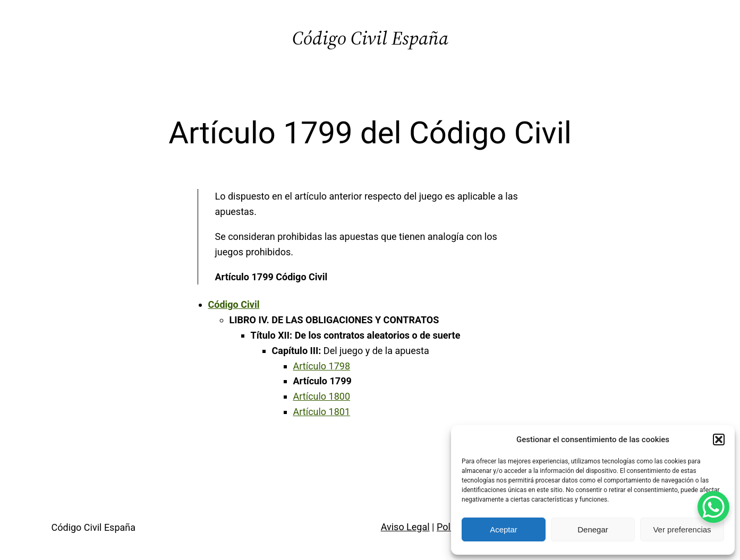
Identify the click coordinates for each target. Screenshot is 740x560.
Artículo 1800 (322, 396)
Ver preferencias (682, 529)
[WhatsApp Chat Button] (713, 507)
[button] (719, 440)
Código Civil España (370, 38)
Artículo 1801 (322, 412)
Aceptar (504, 529)
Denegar (593, 529)
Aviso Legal (405, 527)
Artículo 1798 (322, 366)
